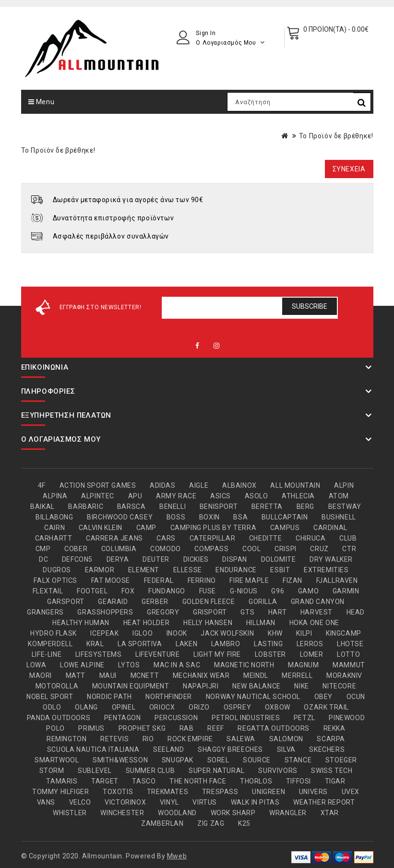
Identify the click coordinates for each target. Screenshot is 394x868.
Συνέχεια (349, 169)
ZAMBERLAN (162, 823)
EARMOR (100, 570)
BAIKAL (42, 506)
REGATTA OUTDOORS (274, 728)
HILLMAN (261, 623)
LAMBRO (226, 644)
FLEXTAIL (48, 591)
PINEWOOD (347, 718)
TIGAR (335, 781)
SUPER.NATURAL (217, 771)
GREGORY (163, 612)
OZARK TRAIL (326, 707)
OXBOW (278, 707)
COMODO (166, 549)
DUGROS (57, 570)
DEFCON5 (77, 559)
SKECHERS (327, 749)
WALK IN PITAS (255, 802)
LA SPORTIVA (140, 644)
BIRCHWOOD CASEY (120, 517)
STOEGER (341, 760)
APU (135, 496)
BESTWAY (345, 506)
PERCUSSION (176, 718)
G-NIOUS (244, 591)
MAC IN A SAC (177, 665)
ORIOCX (162, 707)
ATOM (339, 496)
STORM (52, 771)
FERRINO (202, 580)
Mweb (177, 856)
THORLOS (256, 781)
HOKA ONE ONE (314, 623)
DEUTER (156, 559)
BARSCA (131, 506)
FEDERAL (159, 580)
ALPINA (55, 496)
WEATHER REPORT (324, 802)
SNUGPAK (178, 760)
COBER (76, 549)
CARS (166, 538)
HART (277, 612)
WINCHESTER (122, 813)
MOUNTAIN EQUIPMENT (131, 686)
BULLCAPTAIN (285, 517)
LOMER (312, 654)
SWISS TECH (332, 771)
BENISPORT (219, 506)
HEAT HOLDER (147, 623)
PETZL (304, 718)
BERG (305, 506)
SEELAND (168, 749)
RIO (148, 739)
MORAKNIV (344, 675)
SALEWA (241, 739)
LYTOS (129, 665)
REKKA (334, 728)
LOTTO (348, 654)
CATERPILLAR (213, 538)
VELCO (80, 802)
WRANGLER (288, 813)
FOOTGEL (92, 591)
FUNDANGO (167, 591)
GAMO (308, 591)
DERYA (118, 559)
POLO (55, 728)
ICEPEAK (104, 633)
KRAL (95, 644)
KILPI (304, 633)
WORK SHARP (233, 813)
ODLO (52, 707)
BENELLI (173, 506)
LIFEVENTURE (158, 654)
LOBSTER (270, 654)
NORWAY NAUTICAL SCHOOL (253, 697)
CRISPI (286, 549)
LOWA (36, 665)
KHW (275, 633)
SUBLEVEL (95, 771)
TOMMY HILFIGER (60, 792)
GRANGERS (45, 612)
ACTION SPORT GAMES (98, 485)
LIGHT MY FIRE (217, 654)
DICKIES (196, 559)
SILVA (286, 749)
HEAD (356, 612)
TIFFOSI (298, 781)
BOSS (176, 517)
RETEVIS (114, 739)
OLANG (86, 707)
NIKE (301, 686)
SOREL (218, 760)
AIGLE (199, 485)
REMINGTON (66, 739)
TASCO (144, 781)
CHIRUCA (310, 538)
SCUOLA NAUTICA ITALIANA (93, 749)
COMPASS (211, 549)
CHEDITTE (266, 538)
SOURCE (257, 760)
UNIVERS (313, 792)
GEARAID (113, 602)
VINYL (169, 802)
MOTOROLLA (57, 686)
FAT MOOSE (111, 580)
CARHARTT (54, 538)
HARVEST (316, 612)
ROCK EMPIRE (190, 739)
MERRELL (297, 675)
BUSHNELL (339, 517)
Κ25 (244, 823)
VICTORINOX (125, 802)
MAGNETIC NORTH (244, 665)
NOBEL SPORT (50, 697)
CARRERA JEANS (114, 538)
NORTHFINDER (169, 697)
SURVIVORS (278, 771)
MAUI (108, 675)
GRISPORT (210, 612)
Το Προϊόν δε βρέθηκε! (336, 136)
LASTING (268, 644)
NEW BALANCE (257, 686)
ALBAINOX (239, 485)
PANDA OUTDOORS (59, 718)
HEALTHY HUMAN (81, 623)
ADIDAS (163, 485)
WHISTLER (70, 813)
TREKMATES (167, 792)
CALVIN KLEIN (101, 528)
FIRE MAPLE (249, 580)
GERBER (155, 602)
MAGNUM (304, 665)
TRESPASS (220, 792)
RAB (187, 728)
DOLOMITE (279, 559)
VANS (46, 802)
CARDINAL (330, 528)
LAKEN (186, 644)
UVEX (351, 792)
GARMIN (346, 591)
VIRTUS (205, 802)
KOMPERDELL (50, 644)
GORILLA (263, 602)
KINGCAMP (344, 633)
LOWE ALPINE (82, 665)
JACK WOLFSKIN (227, 633)
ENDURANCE (236, 570)
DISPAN (235, 559)
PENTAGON (123, 718)
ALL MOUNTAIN (295, 485)
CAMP (146, 528)
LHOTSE (350, 644)
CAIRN (54, 528)
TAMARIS (62, 781)
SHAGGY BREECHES (230, 749)
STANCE (298, 760)
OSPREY (238, 707)
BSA (240, 517)
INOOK (177, 633)
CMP (43, 549)
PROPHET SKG (142, 728)
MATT (76, 675)
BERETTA (267, 506)
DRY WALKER (331, 559)
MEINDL (256, 675)
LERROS (310, 644)
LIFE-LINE (47, 654)
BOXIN (209, 517)
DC (43, 559)
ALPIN (344, 485)
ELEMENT (144, 570)
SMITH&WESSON (120, 760)
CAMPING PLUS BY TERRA (214, 528)
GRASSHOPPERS (105, 612)
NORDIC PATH (109, 697)
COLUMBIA (119, 549)
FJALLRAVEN (337, 580)
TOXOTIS (118, 792)
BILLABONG (54, 517)
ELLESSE (188, 570)
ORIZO (199, 707)
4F (42, 485)
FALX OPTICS (55, 580)
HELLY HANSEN (208, 623)
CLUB (348, 538)
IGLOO (143, 633)
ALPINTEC (98, 496)
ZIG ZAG (211, 823)
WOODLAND (177, 813)
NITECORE (339, 686)
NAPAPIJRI (201, 686)
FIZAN (293, 580)
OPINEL (124, 707)
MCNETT (145, 675)
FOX (128, 591)
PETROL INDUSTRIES (246, 718)
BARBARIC (86, 506)
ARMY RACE (176, 496)
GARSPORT (66, 602)
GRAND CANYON (318, 602)
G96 (278, 591)
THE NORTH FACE (198, 781)
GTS (247, 612)
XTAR (330, 813)
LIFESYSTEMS (99, 654)
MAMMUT (349, 665)
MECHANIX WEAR (201, 675)
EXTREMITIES (326, 570)
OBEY (323, 697)
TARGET (105, 781)
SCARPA (331, 739)
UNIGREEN (269, 792)
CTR (349, 549)
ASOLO (257, 496)
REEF (215, 728)
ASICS (221, 496)
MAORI (41, 675)
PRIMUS (91, 728)
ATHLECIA (298, 496)
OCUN (356, 697)
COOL (251, 549)
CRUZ (319, 549)
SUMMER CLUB (150, 771)
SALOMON (286, 739)
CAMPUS (285, 528)
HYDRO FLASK (54, 633)
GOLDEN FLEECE (209, 602)
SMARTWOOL (57, 760)
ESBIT (280, 570)
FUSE (208, 591)
